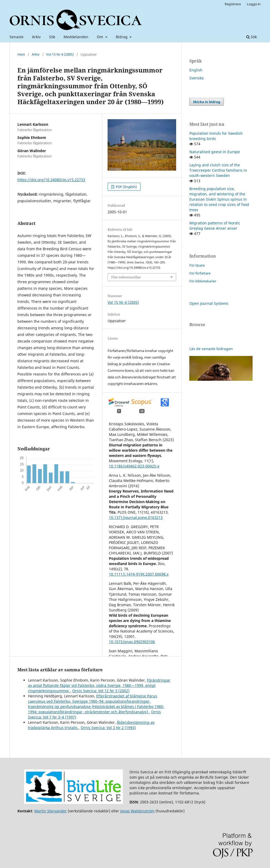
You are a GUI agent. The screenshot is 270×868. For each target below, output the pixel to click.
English (196, 70)
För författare (200, 273)
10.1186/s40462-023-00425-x (134, 466)
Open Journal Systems (209, 303)
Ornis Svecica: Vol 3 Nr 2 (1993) (108, 728)
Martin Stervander (50, 811)
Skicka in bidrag (207, 102)
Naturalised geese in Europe (215, 152)
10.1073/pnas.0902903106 (132, 642)
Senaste (16, 37)
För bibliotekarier (203, 281)
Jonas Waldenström (137, 811)
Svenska (196, 78)
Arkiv (36, 37)
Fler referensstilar (126, 277)
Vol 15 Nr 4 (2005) (60, 54)
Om (100, 37)
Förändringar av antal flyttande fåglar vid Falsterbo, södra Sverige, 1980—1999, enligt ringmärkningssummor (99, 685)
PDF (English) (126, 187)
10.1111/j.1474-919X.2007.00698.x (139, 574)
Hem (21, 54)
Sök (52, 37)
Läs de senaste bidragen (211, 349)
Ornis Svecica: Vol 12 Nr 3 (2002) (101, 691)
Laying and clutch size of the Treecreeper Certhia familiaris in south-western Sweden (218, 170)
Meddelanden (76, 37)
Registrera (233, 4)
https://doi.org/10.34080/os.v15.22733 (51, 180)
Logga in (254, 4)
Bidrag (122, 37)
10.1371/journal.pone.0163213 (136, 517)
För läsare (197, 265)
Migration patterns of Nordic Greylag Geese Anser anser (215, 226)
